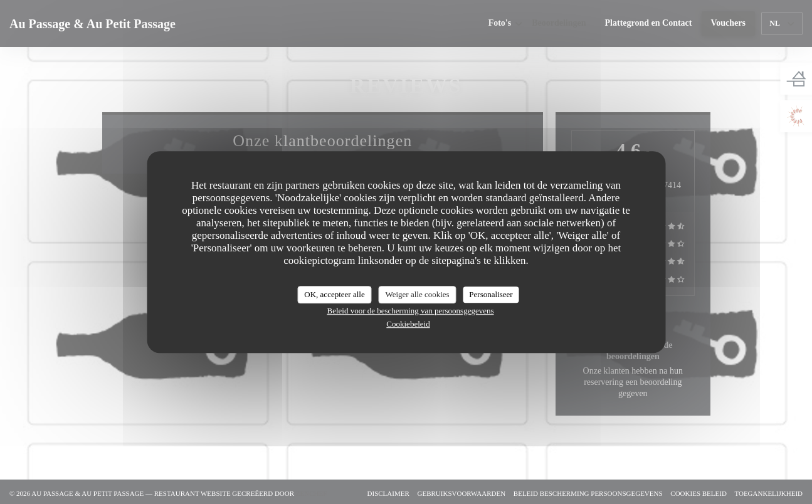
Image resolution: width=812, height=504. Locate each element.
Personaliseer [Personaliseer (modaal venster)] (491, 294)
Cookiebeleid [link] (408, 324)
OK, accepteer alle (334, 294)
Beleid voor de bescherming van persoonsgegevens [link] (410, 311)
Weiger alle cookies (417, 294)
